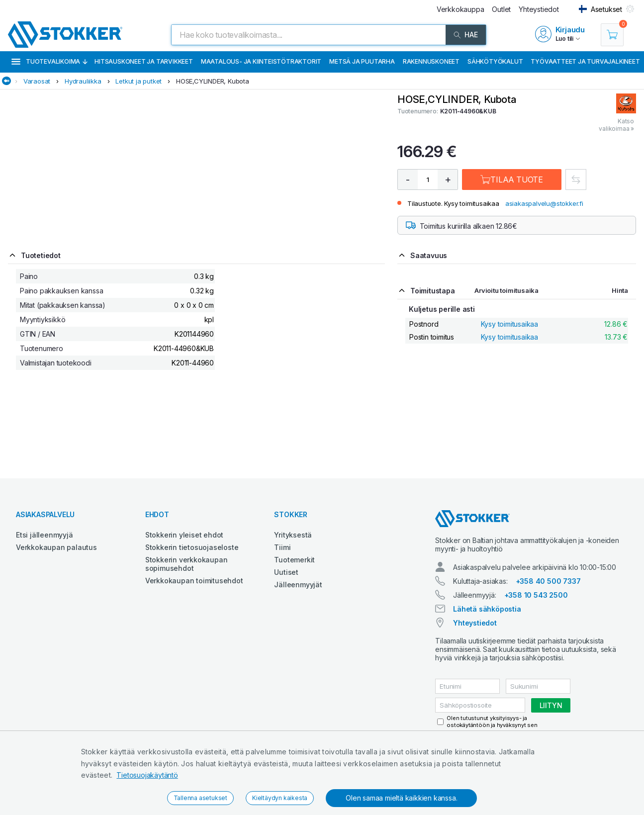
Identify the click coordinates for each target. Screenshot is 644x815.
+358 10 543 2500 (536, 595)
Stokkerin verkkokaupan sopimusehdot (186, 564)
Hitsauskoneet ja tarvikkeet (144, 61)
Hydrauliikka (83, 81)
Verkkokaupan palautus (56, 547)
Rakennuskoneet (431, 61)
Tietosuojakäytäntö (147, 775)
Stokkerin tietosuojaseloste (192, 547)
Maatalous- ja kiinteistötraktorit (261, 61)
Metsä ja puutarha (362, 61)
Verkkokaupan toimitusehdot (194, 581)
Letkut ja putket (138, 81)
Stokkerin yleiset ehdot (184, 535)
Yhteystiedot (475, 623)
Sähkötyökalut (495, 61)
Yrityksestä (293, 535)
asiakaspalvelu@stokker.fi (544, 203)
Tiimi (282, 547)
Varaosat (37, 81)
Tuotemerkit (294, 560)
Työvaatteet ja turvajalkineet (585, 61)
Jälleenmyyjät (298, 585)
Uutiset (286, 572)
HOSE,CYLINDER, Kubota (213, 81)
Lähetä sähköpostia (487, 609)
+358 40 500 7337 (548, 581)
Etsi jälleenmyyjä (45, 535)
